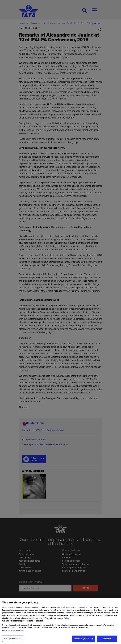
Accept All (107, 640)
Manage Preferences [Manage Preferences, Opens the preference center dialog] (13, 640)
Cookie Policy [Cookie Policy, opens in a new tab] (63, 620)
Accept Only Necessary (83, 640)
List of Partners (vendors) (13, 632)
